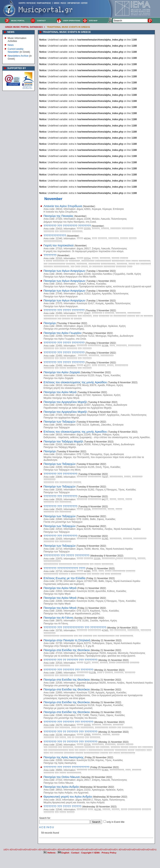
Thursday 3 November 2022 (101, 311)
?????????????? (55, 236)
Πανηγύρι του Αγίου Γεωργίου (62, 333)
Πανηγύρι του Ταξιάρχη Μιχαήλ (63, 441)
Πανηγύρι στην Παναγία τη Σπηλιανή (67, 640)
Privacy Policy (109, 853)
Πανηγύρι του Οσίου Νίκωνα (62, 777)
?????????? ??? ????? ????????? (66, 556)
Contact (75, 853)
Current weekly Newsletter (16, 50)
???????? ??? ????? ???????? (64, 310)
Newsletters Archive (18, 56)
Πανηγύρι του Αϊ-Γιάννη (58, 618)
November (89, 206)
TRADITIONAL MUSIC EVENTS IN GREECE (68, 27)
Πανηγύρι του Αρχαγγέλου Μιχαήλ (65, 402)
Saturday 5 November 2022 (96, 372)
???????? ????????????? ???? (64, 568)
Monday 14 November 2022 (122, 628)
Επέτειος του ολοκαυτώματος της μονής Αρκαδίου (75, 382)
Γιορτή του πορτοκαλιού (59, 245)
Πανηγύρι (50, 323)
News (11, 45)
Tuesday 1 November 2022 (101, 271)
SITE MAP (93, 21)
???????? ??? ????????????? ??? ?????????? (75, 628)
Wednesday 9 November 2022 (107, 556)
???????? (50, 255)
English (64, 853)
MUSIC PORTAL (18, 21)
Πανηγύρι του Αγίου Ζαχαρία (62, 372)
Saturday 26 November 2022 (96, 777)
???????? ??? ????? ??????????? (66, 767)
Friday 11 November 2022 (100, 569)
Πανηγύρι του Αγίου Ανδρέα (61, 787)
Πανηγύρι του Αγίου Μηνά (60, 392)
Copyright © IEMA (90, 853)
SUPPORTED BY (17, 68)
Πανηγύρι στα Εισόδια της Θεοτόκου (67, 650)
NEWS (11, 32)
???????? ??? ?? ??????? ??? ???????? (70, 660)
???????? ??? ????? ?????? (62, 806)
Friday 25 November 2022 (99, 757)
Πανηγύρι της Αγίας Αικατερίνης (64, 757)
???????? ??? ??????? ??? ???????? (68, 670)
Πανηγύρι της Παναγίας (59, 216)
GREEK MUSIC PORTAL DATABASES (24, 27)
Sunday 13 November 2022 (89, 618)
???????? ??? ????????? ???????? (67, 226)
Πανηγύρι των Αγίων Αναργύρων (64, 271)
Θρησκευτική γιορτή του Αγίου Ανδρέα (68, 797)
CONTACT (41, 21)
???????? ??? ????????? (60, 474)
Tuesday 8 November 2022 (123, 382)
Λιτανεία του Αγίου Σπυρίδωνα (63, 206)
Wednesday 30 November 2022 (97, 787)
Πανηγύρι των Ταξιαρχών (60, 422)
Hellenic (50, 853)
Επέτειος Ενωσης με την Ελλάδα (64, 578)
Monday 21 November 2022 (106, 640)
